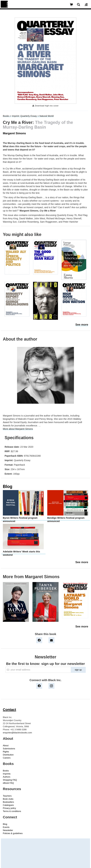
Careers (7, 758)
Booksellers (8, 802)
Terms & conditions (12, 811)
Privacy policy (9, 808)
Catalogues (8, 805)
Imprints (7, 774)
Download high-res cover (45, 106)
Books (6, 771)
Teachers (7, 796)
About (6, 746)
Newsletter (8, 830)
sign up (78, 670)
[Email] (38, 670)
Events (6, 827)
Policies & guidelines (13, 833)
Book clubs (8, 799)
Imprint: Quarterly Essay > (26, 116)
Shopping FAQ (10, 780)
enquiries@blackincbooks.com (17, 733)
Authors (7, 777)
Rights (6, 752)
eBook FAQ (8, 783)
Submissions (9, 749)
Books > (7, 116)
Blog (8, 486)
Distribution (8, 755)
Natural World (47, 116)
